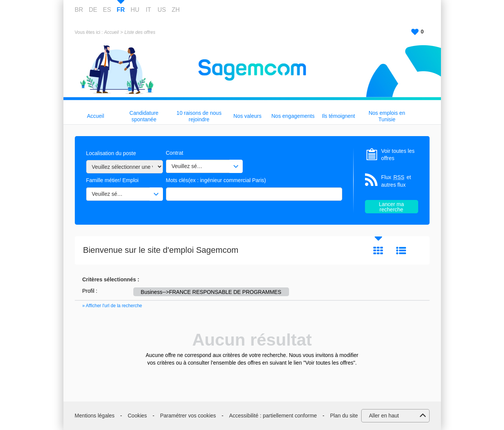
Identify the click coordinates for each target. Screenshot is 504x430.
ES (107, 10)
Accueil (111, 32)
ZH (176, 10)
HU (135, 10)
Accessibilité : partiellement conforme (273, 416)
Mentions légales (95, 416)
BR (79, 10)
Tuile (378, 251)
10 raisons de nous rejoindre (199, 116)
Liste (401, 251)
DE (93, 10)
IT (149, 10)
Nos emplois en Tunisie (387, 116)
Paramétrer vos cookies (188, 416)
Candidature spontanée (144, 116)
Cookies (137, 416)
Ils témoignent (339, 116)
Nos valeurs (248, 116)
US (162, 10)
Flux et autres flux (396, 181)
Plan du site (344, 416)
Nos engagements (293, 116)
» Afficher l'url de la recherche (112, 306)
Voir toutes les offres (398, 155)
